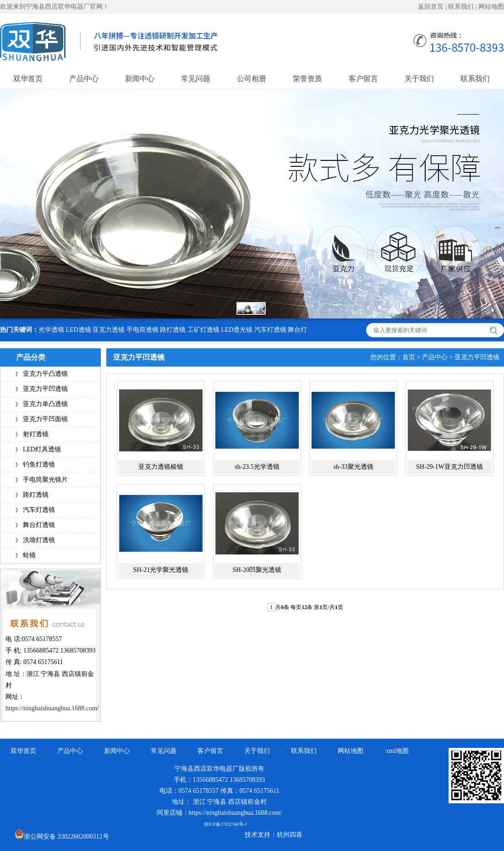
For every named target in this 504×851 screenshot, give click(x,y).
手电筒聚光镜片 (45, 480)
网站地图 (491, 7)
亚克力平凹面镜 (45, 419)
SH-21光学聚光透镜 (161, 570)
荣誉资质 (307, 79)
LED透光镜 (237, 330)
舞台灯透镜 (39, 525)
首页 (409, 357)
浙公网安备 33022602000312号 (62, 835)
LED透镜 (79, 330)
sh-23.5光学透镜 (257, 467)
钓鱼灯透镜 (39, 464)
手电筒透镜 (142, 330)
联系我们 (461, 7)
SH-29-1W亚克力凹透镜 (449, 467)
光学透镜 (51, 330)
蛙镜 (29, 555)
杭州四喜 (290, 835)
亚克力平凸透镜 (45, 374)
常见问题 (196, 79)
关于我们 (419, 79)
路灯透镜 (173, 330)
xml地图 (397, 751)
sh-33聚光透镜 (353, 467)
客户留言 (363, 79)
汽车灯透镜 (270, 330)
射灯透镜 (36, 434)
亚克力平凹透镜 (45, 389)
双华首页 (28, 79)
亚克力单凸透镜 (45, 404)
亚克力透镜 (109, 330)
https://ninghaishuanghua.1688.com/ (52, 708)
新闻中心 (140, 79)
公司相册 (252, 79)
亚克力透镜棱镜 (161, 467)
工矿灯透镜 (203, 330)
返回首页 (431, 7)
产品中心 (84, 79)
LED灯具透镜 (42, 449)
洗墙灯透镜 (39, 540)
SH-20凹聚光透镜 (257, 570)
